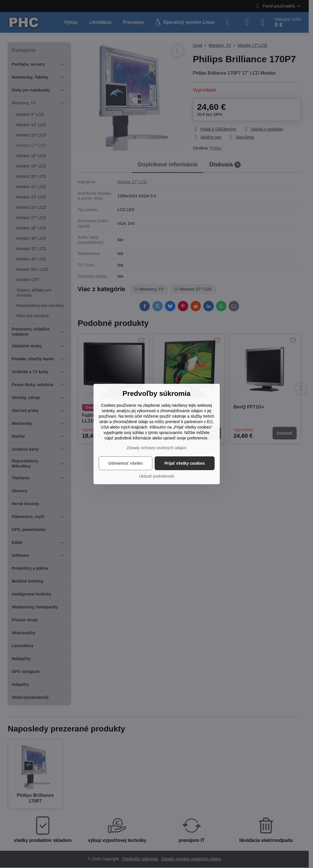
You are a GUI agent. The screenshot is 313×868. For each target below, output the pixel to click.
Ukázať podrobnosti (157, 476)
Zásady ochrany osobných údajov (156, 448)
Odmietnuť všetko (125, 463)
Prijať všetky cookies (185, 463)
